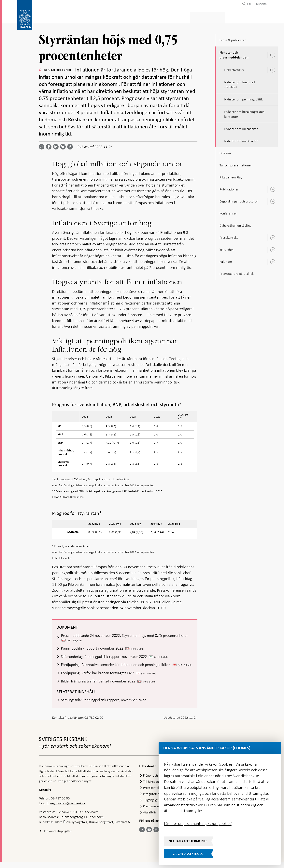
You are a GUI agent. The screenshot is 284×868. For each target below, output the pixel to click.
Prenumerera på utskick (237, 272)
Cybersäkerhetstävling (235, 224)
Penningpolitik (118, 17)
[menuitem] (260, 4)
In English (261, 4)
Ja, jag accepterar (188, 854)
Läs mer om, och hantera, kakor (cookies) (198, 823)
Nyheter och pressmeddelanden (234, 54)
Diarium (225, 152)
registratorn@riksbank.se (68, 810)
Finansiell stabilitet (152, 17)
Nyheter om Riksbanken (241, 128)
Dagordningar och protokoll (239, 200)
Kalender (226, 260)
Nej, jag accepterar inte (188, 841)
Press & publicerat (213, 17)
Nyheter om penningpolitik (243, 98)
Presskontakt (229, 236)
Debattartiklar (234, 69)
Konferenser (228, 212)
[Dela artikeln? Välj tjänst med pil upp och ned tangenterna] (57, 146)
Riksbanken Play (231, 176)
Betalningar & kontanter (79, 17)
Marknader (183, 17)
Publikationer (229, 188)
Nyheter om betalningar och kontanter (244, 113)
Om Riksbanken (245, 17)
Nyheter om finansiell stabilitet (240, 83)
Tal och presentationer (236, 164)
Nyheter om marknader (241, 140)
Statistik (46, 17)
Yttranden (227, 248)
